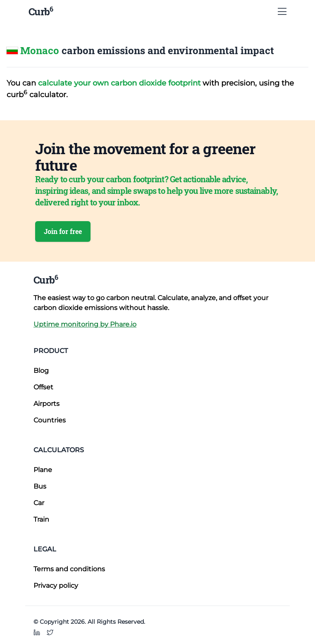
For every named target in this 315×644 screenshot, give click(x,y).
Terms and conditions (69, 569)
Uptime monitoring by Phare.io (85, 324)
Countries (50, 420)
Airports (47, 404)
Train (41, 519)
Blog (41, 371)
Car (39, 503)
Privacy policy (56, 586)
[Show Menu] (282, 12)
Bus (40, 486)
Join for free (63, 231)
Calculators (59, 450)
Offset (43, 387)
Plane (43, 470)
